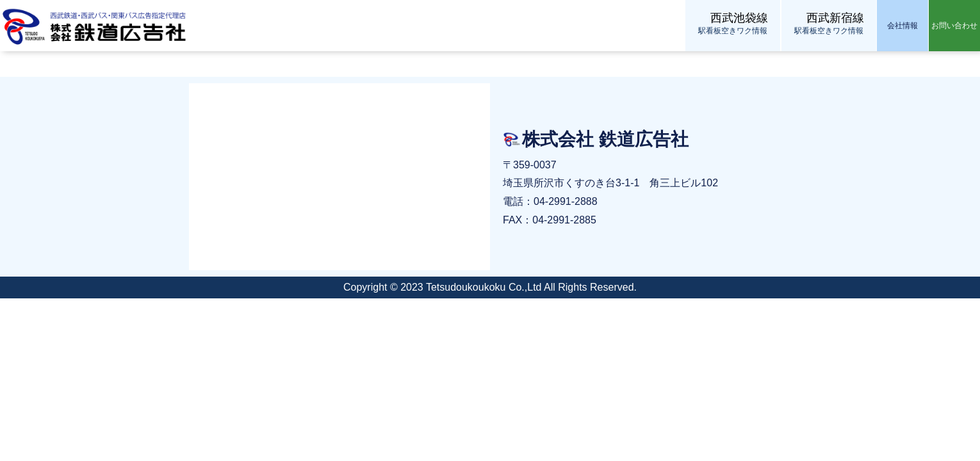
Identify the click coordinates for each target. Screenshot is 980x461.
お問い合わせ (954, 26)
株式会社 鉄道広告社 (96, 26)
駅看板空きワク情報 (733, 23)
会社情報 (902, 26)
